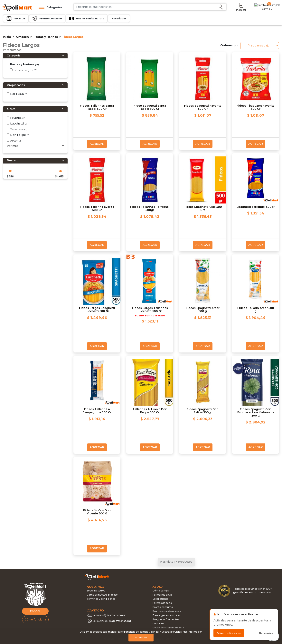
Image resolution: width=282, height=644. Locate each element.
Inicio (7, 37)
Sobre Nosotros (96, 591)
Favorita (16, 118)
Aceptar (141, 637)
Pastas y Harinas (46, 37)
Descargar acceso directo (168, 615)
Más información (193, 632)
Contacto (158, 624)
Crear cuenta (160, 599)
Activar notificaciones (229, 633)
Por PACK (17, 94)
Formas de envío (163, 595)
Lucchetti (17, 124)
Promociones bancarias (167, 611)
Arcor (14, 141)
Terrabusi (17, 129)
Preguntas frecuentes (166, 619)
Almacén (22, 37)
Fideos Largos (24, 70)
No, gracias (266, 633)
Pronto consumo (163, 607)
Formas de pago (162, 603)
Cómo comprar (162, 591)
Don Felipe (18, 135)
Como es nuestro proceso (102, 595)
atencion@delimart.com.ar (110, 615)
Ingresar (256, 7)
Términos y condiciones (101, 599)
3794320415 (112, 621)
